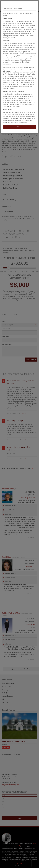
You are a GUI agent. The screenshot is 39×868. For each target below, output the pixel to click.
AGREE (19, 127)
